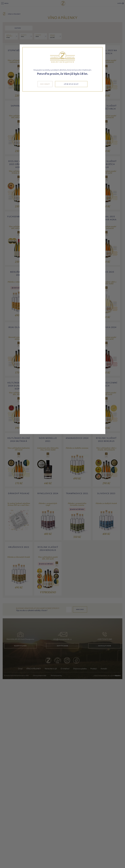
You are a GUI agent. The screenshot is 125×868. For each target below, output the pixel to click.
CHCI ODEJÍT (45, 84)
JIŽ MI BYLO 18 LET (71, 84)
